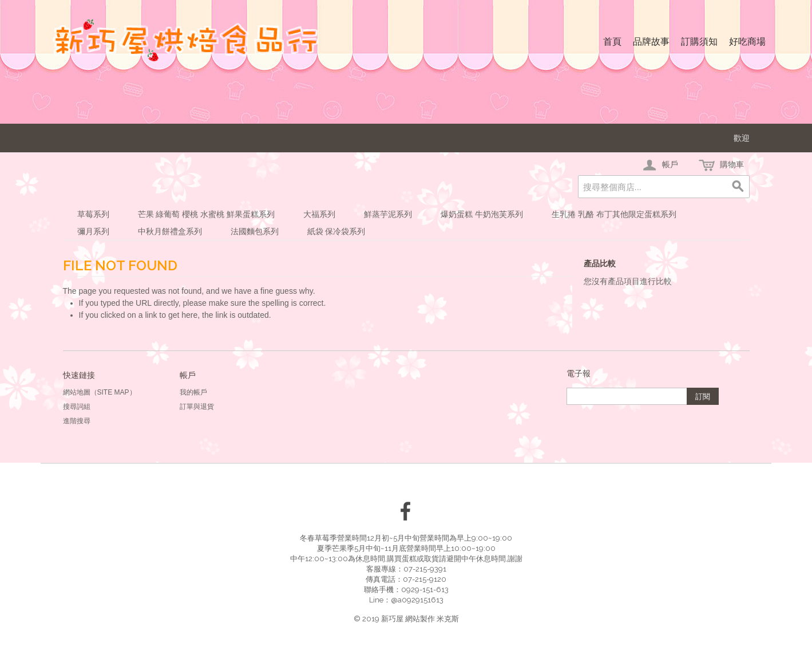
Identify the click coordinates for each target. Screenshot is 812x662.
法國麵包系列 (255, 231)
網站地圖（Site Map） (100, 392)
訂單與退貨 (197, 407)
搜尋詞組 (77, 407)
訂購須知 (699, 42)
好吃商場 (747, 42)
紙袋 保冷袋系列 (336, 231)
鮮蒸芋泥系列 (388, 214)
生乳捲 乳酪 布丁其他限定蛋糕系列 (614, 214)
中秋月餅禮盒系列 (170, 231)
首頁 (612, 42)
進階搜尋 (77, 421)
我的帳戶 (193, 392)
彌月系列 (93, 231)
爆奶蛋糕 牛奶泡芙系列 (482, 214)
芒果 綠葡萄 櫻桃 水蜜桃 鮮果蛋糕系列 (207, 214)
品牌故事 (651, 42)
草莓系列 (93, 214)
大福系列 (319, 214)
